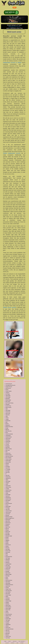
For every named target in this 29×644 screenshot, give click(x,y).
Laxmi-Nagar (8, 397)
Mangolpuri (8, 524)
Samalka (7, 588)
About (10, 641)
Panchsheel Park (9, 557)
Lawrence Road (8, 511)
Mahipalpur (8, 399)
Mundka (7, 537)
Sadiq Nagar (8, 583)
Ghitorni (7, 465)
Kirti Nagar (8, 508)
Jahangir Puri (8, 478)
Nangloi (7, 542)
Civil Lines (8, 443)
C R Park (7, 444)
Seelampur (8, 598)
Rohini (7, 577)
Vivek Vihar (8, 632)
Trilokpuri (7, 623)
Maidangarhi (8, 520)
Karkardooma (8, 498)
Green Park (8, 468)
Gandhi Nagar (8, 461)
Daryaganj (7, 446)
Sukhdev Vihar (8, 616)
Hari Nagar (8, 471)
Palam (7, 555)
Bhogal (7, 428)
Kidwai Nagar (8, 506)
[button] (14, 7)
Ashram (7, 418)
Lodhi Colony (8, 512)
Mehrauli (7, 529)
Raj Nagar (7, 571)
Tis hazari (7, 622)
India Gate (7, 475)
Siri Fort (7, 613)
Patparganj (8, 560)
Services (15, 641)
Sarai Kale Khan (9, 591)
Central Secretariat (9, 434)
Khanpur (7, 502)
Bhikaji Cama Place (9, 427)
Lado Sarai (8, 509)
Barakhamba (8, 421)
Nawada (7, 546)
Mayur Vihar (8, 527)
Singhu (7, 611)
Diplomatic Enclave (9, 456)
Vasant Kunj (8, 412)
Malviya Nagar (8, 400)
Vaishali (7, 626)
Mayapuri (7, 526)
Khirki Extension (9, 503)
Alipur (7, 416)
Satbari (7, 597)
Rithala (7, 579)
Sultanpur (7, 617)
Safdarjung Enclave (9, 585)
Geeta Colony (8, 462)
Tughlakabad (8, 625)
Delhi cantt (8, 450)
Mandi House (8, 523)
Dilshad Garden (8, 455)
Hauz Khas (8, 472)
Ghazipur (7, 464)
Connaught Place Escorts (10, 385)
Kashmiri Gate (8, 499)
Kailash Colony (8, 490)
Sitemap (22, 643)
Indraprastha (8, 477)
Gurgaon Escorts (9, 387)
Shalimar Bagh (8, 601)
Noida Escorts (8, 388)
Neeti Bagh (8, 549)
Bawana (7, 424)
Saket (7, 409)
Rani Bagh (7, 576)
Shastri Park (8, 610)
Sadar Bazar (8, 582)
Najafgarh (7, 540)
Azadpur (7, 419)
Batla (6, 422)
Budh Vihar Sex (8, 431)
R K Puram (8, 570)
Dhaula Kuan (8, 453)
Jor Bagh (7, 489)
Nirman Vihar (8, 551)
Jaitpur (7, 480)
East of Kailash (8, 458)
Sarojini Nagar (8, 595)
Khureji (7, 505)
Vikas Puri (7, 631)
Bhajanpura (8, 425)
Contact (13, 643)
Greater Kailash (8, 391)
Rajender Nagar (8, 574)
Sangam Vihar (8, 589)
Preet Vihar (8, 566)
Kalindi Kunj (8, 492)
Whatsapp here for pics (14, 27)
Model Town (8, 532)
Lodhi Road (8, 514)
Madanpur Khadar (9, 517)
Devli (6, 452)
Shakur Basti (8, 605)
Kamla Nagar (8, 495)
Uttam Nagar (8, 410)
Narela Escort (8, 545)
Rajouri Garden (8, 407)
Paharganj (7, 404)
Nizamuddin (8, 552)
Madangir (7, 515)
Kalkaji (7, 493)
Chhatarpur (8, 440)
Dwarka (7, 390)
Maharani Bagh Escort (10, 518)
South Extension (9, 614)
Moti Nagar (8, 534)
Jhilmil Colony (8, 487)
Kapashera (8, 496)
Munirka (7, 539)
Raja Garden (8, 573)
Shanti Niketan (8, 607)
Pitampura (7, 563)
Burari (7, 433)
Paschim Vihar (8, 406)
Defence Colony (9, 449)
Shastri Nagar (8, 608)
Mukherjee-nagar (9, 536)
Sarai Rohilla (8, 592)
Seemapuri (8, 599)
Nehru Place (8, 402)
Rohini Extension (9, 580)
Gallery (7, 643)
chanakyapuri (8, 436)
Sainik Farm (8, 586)
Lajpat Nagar (8, 396)
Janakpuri (7, 393)
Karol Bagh (8, 394)
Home (5, 641)
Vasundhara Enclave (9, 629)
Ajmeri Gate (8, 413)
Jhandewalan (8, 486)
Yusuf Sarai (8, 638)
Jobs (17, 643)
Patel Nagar (8, 558)
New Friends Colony (9, 403)
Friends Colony (8, 459)
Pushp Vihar (8, 568)
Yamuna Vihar (8, 636)
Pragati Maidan (8, 564)
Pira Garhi (7, 561)
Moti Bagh (7, 533)
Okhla (7, 554)
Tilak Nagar (8, 620)
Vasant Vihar (8, 628)
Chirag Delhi (8, 441)
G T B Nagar (8, 469)
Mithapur (7, 530)
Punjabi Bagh (8, 567)
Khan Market (8, 501)
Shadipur (7, 602)
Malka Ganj (8, 521)
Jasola (7, 484)
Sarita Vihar (8, 594)
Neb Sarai (7, 548)
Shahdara (7, 604)
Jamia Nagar (8, 481)
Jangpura (7, 483)
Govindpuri (8, 467)
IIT (6, 474)
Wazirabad (8, 633)
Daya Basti (8, 447)
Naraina (7, 543)
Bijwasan (7, 430)
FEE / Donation (21, 641)
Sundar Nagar (8, 619)
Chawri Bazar (8, 438)
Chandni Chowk (9, 437)
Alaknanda (8, 415)
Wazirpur (7, 635)
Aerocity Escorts (9, 384)
